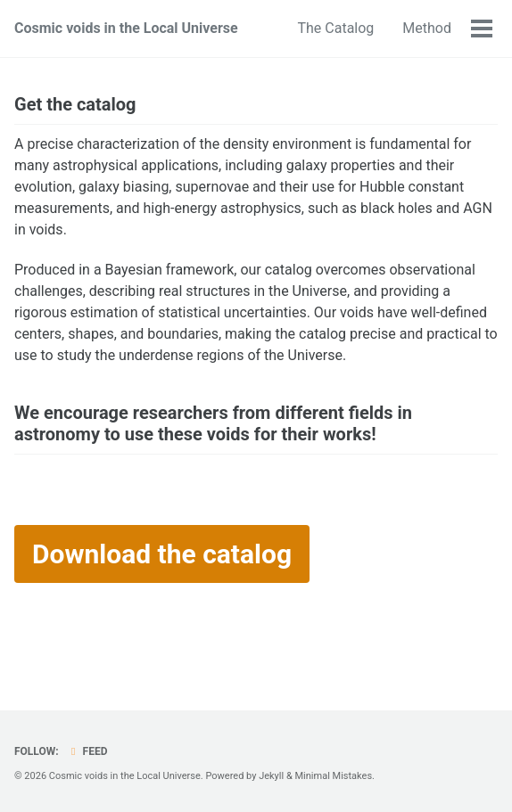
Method (427, 28)
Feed (87, 751)
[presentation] (141, 514)
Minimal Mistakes (333, 776)
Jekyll (271, 776)
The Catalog (335, 28)
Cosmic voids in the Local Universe (126, 28)
